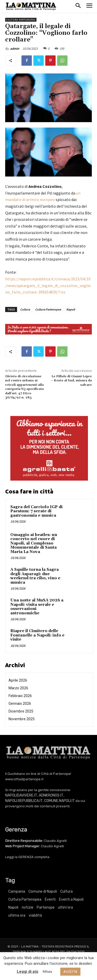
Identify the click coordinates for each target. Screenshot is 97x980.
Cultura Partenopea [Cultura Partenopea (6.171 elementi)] (25, 899)
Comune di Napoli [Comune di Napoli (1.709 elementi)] (43, 891)
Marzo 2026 (18, 688)
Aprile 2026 (18, 680)
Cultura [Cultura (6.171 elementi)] (66, 891)
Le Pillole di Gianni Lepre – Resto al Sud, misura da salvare (71, 381)
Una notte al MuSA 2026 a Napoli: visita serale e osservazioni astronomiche (37, 607)
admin (15, 49)
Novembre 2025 (22, 719)
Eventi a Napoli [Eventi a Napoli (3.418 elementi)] (71, 899)
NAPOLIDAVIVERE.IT (21, 795)
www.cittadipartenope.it (24, 779)
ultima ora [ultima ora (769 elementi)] (17, 915)
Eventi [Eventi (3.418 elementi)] (50, 899)
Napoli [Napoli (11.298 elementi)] (13, 907)
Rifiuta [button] (47, 972)
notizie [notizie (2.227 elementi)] (28, 907)
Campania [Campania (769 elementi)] (17, 891)
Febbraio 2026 (20, 696)
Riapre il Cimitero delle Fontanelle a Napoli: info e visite (37, 635)
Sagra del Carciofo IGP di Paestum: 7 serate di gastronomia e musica (36, 511)
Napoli (71, 309)
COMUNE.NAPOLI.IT (59, 801)
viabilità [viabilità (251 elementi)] (35, 915)
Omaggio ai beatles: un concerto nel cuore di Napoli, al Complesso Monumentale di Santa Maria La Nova (34, 543)
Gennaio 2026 (20, 703)
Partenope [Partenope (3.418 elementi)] (46, 907)
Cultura (25, 309)
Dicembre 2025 (21, 711)
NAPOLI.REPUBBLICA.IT (24, 801)
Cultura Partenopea (21, 20)
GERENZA (26, 857)
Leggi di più (28, 971)
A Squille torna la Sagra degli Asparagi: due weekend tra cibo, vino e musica (35, 576)
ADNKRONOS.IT (51, 795)
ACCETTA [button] (70, 972)
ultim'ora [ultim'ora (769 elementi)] (65, 907)
